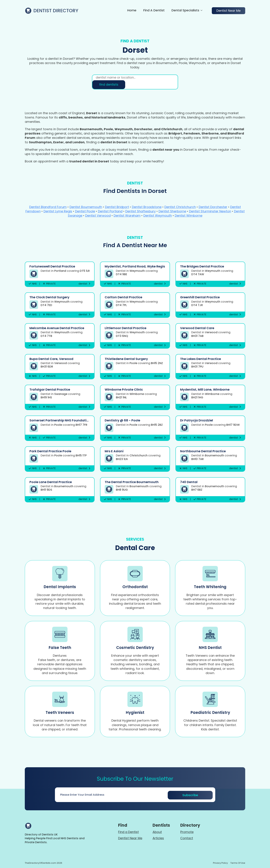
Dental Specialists (185, 11)
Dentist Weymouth (158, 216)
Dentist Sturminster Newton (210, 211)
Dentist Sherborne (172, 211)
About (157, 832)
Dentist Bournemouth (86, 207)
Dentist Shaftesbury (141, 211)
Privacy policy (220, 863)
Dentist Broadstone (147, 207)
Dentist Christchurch (180, 207)
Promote (187, 832)
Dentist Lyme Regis (58, 211)
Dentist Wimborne (189, 216)
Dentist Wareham (127, 216)
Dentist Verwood (98, 216)
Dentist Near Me (130, 838)
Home (132, 11)
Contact (187, 838)
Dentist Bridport (117, 207)
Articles (158, 838)
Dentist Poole (85, 211)
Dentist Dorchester (213, 207)
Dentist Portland (110, 211)
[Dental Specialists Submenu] (201, 11)
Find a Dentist (154, 11)
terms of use (238, 863)
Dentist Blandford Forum (48, 207)
